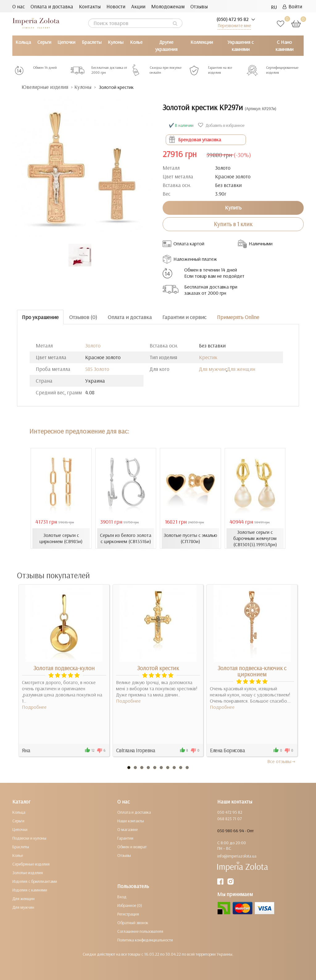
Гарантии (125, 838)
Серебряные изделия (31, 864)
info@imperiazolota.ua (237, 856)
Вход (122, 897)
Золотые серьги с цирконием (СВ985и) (61, 538)
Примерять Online (238, 317)
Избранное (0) (130, 905)
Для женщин (241, 369)
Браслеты (92, 42)
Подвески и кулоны (29, 838)
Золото (93, 345)
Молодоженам (168, 6)
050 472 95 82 (230, 812)
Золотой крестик (158, 668)
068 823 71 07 (229, 819)
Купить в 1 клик (233, 224)
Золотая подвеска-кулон (64, 668)
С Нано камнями (285, 46)
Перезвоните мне (234, 25)
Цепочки (66, 42)
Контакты (90, 6)
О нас (19, 6)
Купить (233, 208)
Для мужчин (212, 369)
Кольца (23, 42)
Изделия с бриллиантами (35, 881)
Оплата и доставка (52, 6)
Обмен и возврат (132, 847)
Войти (292, 6)
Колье (136, 42)
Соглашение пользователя (140, 931)
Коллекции (202, 42)
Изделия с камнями (30, 890)
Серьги (44, 42)
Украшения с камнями (241, 46)
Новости (116, 6)
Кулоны (116, 42)
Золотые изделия (28, 873)
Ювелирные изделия (45, 87)
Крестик (208, 357)
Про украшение (40, 317)
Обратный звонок (133, 923)
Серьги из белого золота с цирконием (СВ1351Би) (126, 538)
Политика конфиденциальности (145, 940)
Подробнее (34, 707)
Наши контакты (131, 821)
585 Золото (97, 369)
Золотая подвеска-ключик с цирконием (252, 671)
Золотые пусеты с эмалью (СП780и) (190, 538)
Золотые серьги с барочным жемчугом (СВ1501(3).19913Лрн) (255, 538)
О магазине (127, 829)
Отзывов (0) (83, 317)
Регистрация (128, 914)
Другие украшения (166, 46)
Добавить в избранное (222, 125)
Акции (138, 6)
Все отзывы (282, 761)
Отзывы (199, 6)
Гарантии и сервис (184, 317)
